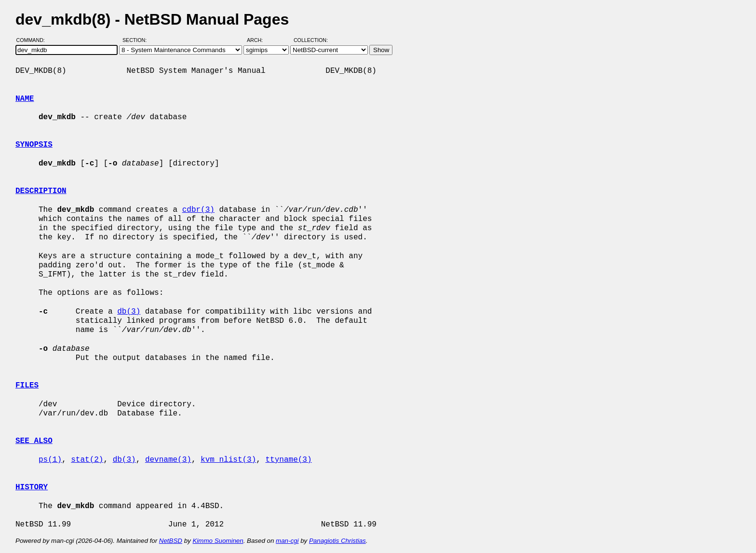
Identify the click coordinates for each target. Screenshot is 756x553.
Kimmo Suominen (218, 541)
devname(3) (168, 460)
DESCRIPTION (41, 191)
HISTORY (32, 487)
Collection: (311, 40)
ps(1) (50, 460)
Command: (34, 40)
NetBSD (171, 541)
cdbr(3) (198, 210)
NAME (25, 99)
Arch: (259, 40)
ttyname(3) (288, 460)
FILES (27, 386)
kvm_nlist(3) (228, 460)
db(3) (129, 312)
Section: (137, 40)
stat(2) (87, 460)
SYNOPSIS (34, 145)
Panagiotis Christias (337, 541)
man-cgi (287, 541)
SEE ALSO (34, 441)
